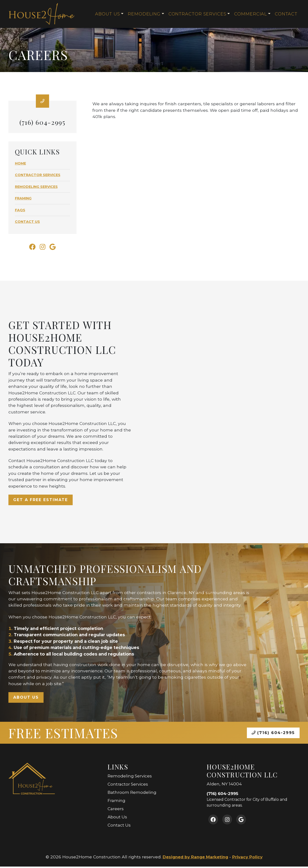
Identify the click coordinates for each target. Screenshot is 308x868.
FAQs (20, 210)
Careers (116, 810)
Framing (23, 199)
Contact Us (27, 222)
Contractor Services (197, 14)
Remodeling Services (36, 187)
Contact (286, 14)
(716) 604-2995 (273, 734)
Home (20, 164)
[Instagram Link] (42, 248)
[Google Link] (54, 248)
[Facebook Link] (31, 248)
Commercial (250, 14)
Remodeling (144, 14)
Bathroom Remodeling (132, 794)
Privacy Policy (249, 858)
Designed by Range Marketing (195, 858)
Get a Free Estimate (41, 501)
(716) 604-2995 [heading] (43, 122)
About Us (107, 14)
